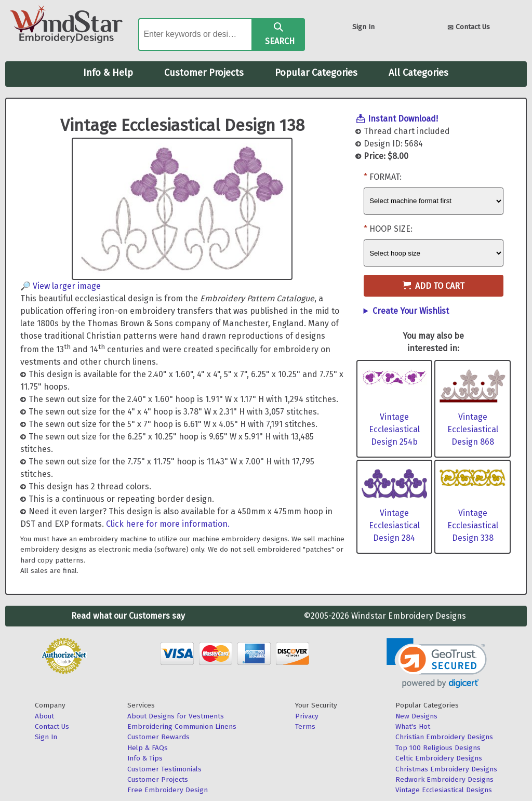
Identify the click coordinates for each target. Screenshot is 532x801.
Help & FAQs (148, 748)
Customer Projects (204, 73)
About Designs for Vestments (176, 716)
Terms (305, 726)
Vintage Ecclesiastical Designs (444, 790)
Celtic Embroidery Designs (439, 758)
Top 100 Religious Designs (438, 748)
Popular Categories (316, 73)
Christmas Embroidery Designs (446, 769)
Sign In (363, 27)
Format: (385, 177)
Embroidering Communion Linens (182, 726)
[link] (437, 663)
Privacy (307, 716)
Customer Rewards (158, 737)
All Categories (418, 73)
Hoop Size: (391, 229)
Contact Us (469, 28)
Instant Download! (403, 119)
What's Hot (413, 726)
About (44, 716)
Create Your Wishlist (411, 311)
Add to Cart (434, 286)
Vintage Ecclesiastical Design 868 (473, 429)
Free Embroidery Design (168, 790)
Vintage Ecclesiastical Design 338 (473, 525)
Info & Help (108, 73)
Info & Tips (145, 758)
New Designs (416, 716)
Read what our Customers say (128, 616)
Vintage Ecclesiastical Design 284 (394, 525)
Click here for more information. (168, 524)
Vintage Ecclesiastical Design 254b (394, 429)
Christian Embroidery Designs (444, 737)
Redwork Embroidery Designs (444, 779)
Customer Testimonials (164, 769)
